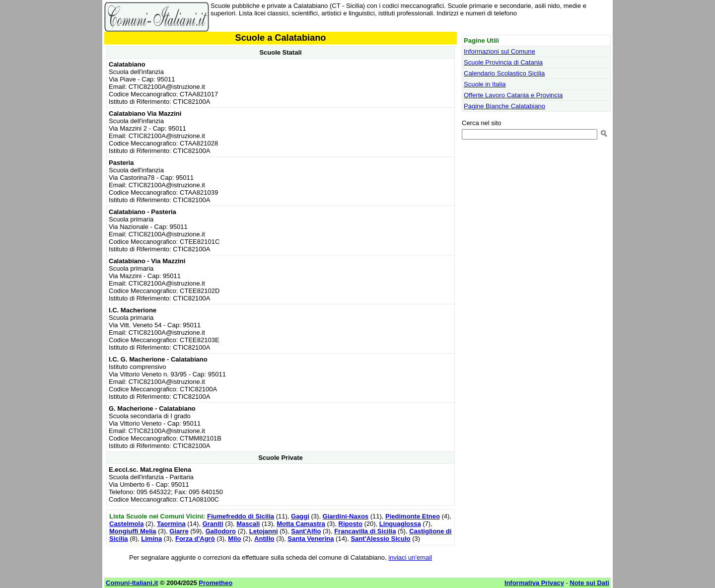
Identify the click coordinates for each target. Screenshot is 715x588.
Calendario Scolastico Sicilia (504, 73)
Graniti (213, 524)
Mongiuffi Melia (133, 531)
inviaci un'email (410, 557)
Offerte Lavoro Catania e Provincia (513, 95)
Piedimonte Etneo (413, 516)
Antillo (264, 539)
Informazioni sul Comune (500, 51)
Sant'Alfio (306, 531)
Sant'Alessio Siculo (380, 539)
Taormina (171, 524)
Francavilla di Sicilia (365, 531)
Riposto (351, 524)
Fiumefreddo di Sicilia (241, 516)
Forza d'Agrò (195, 539)
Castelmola (126, 524)
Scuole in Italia (485, 84)
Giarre (179, 531)
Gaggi (300, 516)
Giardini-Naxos (346, 516)
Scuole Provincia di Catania (503, 62)
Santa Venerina (311, 539)
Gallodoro (221, 531)
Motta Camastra (301, 524)
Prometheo (215, 583)
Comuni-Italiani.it (132, 583)
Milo (234, 539)
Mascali (248, 524)
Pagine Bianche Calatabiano (504, 106)
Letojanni (264, 531)
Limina (151, 539)
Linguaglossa (400, 524)
